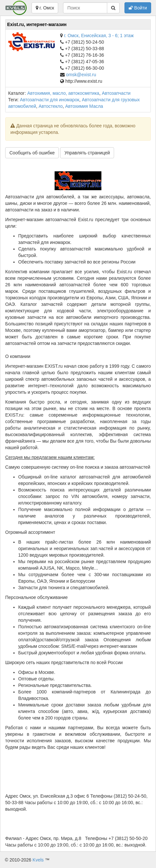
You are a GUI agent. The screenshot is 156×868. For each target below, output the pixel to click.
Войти (138, 8)
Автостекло (51, 106)
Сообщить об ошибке (32, 153)
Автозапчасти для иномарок (50, 100)
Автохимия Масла (84, 106)
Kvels (38, 860)
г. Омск (45, 8)
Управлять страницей (87, 153)
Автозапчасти (116, 93)
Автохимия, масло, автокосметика (63, 93)
